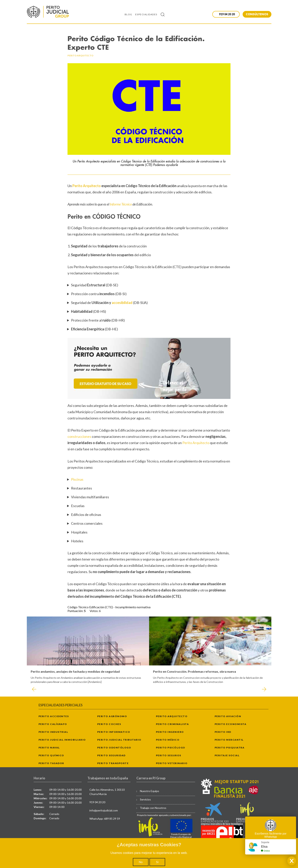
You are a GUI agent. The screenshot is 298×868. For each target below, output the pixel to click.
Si (157, 862)
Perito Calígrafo (53, 724)
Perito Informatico (114, 732)
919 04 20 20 (97, 802)
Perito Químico (51, 755)
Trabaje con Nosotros (153, 808)
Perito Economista (231, 724)
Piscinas (77, 479)
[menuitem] (130, 14)
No (141, 862)
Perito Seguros (169, 755)
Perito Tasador (51, 763)
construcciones (80, 436)
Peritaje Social (227, 755)
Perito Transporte (113, 763)
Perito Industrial (53, 732)
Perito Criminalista (172, 724)
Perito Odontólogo (114, 748)
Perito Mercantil (229, 740)
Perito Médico (168, 740)
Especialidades (146, 14)
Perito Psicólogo (171, 748)
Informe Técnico (121, 204)
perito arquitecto (80, 55)
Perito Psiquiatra (230, 748)
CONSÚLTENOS (257, 14)
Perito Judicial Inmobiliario (62, 740)
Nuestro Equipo (149, 791)
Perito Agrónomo (112, 716)
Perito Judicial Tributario (119, 740)
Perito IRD (223, 732)
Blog (128, 14)
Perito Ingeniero (170, 732)
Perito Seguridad (111, 755)
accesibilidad (122, 303)
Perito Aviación (228, 716)
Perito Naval (49, 748)
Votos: (94, 611)
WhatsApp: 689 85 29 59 (105, 819)
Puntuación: (76, 611)
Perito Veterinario (172, 763)
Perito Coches (109, 724)
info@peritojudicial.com (104, 810)
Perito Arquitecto (87, 186)
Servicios (145, 799)
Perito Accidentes (54, 716)
